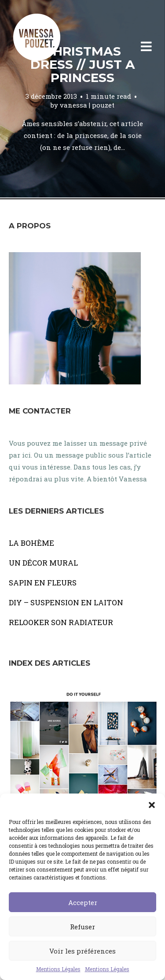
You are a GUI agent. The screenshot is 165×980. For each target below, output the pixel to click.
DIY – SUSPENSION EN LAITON (66, 602)
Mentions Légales (58, 969)
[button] (152, 805)
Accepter (83, 902)
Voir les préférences (82, 951)
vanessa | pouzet (87, 105)
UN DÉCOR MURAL (43, 563)
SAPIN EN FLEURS (43, 583)
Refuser (82, 927)
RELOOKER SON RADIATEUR (61, 622)
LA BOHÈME (31, 543)
